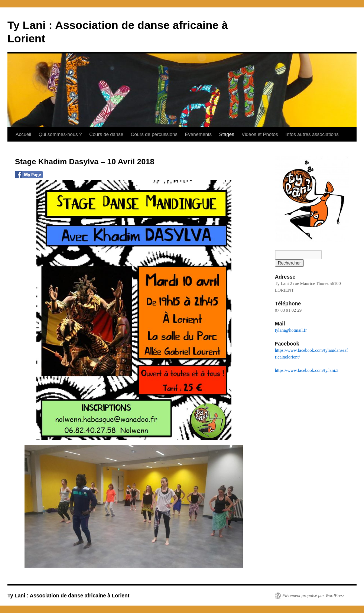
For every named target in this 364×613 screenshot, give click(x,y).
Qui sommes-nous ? (60, 134)
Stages (227, 134)
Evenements (198, 134)
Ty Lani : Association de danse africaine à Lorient (68, 596)
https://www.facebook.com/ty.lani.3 (307, 370)
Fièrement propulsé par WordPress (313, 596)
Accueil (23, 134)
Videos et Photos (260, 134)
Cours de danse (106, 134)
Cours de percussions (154, 134)
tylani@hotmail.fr (291, 330)
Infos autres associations (312, 134)
